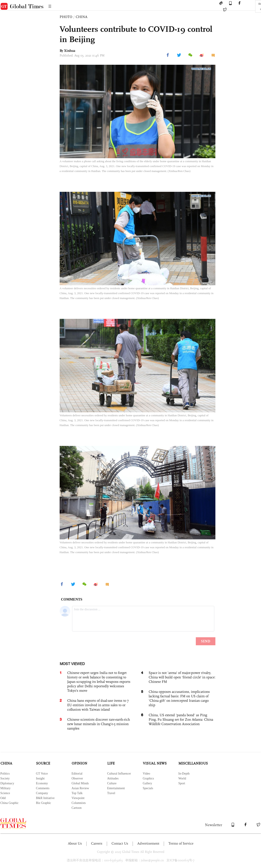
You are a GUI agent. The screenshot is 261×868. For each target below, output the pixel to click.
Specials (148, 788)
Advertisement (148, 843)
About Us (75, 843)
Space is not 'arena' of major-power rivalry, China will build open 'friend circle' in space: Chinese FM (182, 677)
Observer (77, 778)
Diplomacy (7, 783)
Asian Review (80, 788)
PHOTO (66, 17)
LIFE (111, 763)
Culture (112, 783)
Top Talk (77, 793)
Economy (42, 783)
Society (5, 778)
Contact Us (120, 843)
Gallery (148, 783)
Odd (3, 798)
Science (5, 793)
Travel (111, 793)
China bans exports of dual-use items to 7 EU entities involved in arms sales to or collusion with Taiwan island (98, 705)
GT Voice (42, 774)
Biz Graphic (44, 803)
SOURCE (43, 763)
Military (6, 788)
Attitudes (113, 778)
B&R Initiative (45, 798)
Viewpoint (78, 798)
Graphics (149, 778)
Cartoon (77, 808)
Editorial (77, 774)
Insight (40, 778)
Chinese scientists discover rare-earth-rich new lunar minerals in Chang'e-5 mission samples (99, 724)
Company (42, 793)
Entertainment (116, 788)
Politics (5, 774)
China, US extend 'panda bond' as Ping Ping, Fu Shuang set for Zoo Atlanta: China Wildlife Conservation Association (181, 719)
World (182, 778)
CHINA (82, 17)
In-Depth (184, 774)
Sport (182, 783)
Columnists (79, 803)
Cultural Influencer (119, 774)
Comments (43, 788)
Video (147, 774)
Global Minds (80, 783)
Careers (97, 843)
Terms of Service (181, 843)
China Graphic (10, 803)
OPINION (79, 763)
